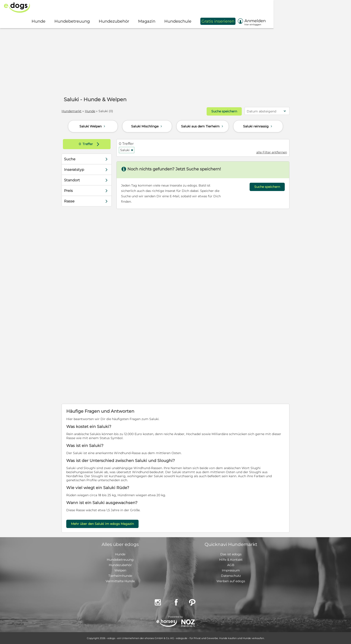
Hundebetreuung (120, 559)
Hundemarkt (75, 111)
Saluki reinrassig (258, 126)
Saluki (128, 150)
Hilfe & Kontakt (231, 559)
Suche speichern (221, 111)
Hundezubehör (120, 565)
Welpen (120, 570)
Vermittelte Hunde (120, 581)
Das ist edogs (231, 554)
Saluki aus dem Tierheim (203, 126)
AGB (231, 565)
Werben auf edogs (231, 581)
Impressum (231, 570)
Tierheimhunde (120, 575)
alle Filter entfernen (268, 152)
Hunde (93, 111)
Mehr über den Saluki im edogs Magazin (106, 524)
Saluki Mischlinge (147, 126)
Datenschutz (231, 575)
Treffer (93, 144)
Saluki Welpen (93, 126)
